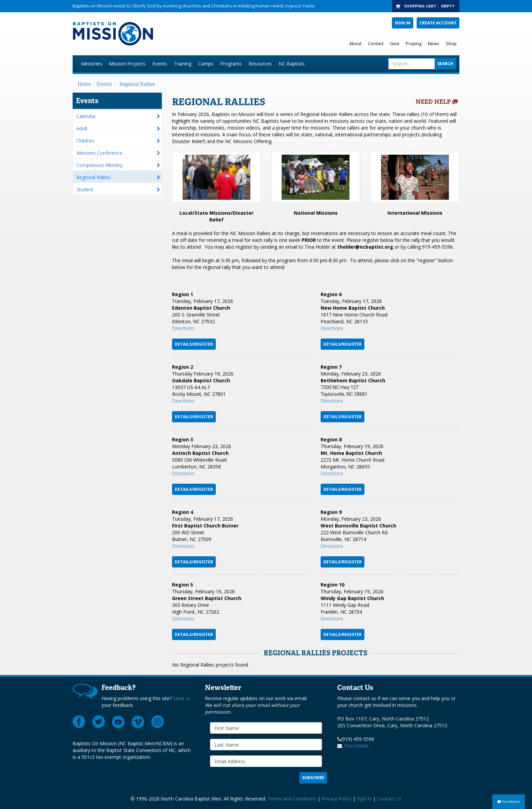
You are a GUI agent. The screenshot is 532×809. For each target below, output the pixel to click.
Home (84, 84)
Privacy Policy (337, 799)
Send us (182, 698)
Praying (414, 43)
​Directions (183, 473)
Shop (451, 43)
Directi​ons (332, 473)
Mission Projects (127, 64)
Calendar (86, 116)
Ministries (92, 64)
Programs (231, 64)
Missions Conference (99, 153)
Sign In (403, 23)
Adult (82, 128)
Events (160, 64)
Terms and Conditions (292, 799)
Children (85, 141)
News (434, 43)
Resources (260, 64)
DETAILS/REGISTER (194, 417)
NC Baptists (292, 64)
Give (395, 43)
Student (85, 189)
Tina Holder (356, 746)
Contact (376, 43)
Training (183, 64)
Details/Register (194, 344)
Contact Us (389, 799)
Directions (183, 328)
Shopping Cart (420, 6)
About (355, 43)
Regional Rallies (137, 84)
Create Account (438, 23)
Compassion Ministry (99, 165)
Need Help (433, 102)
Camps (206, 64)
